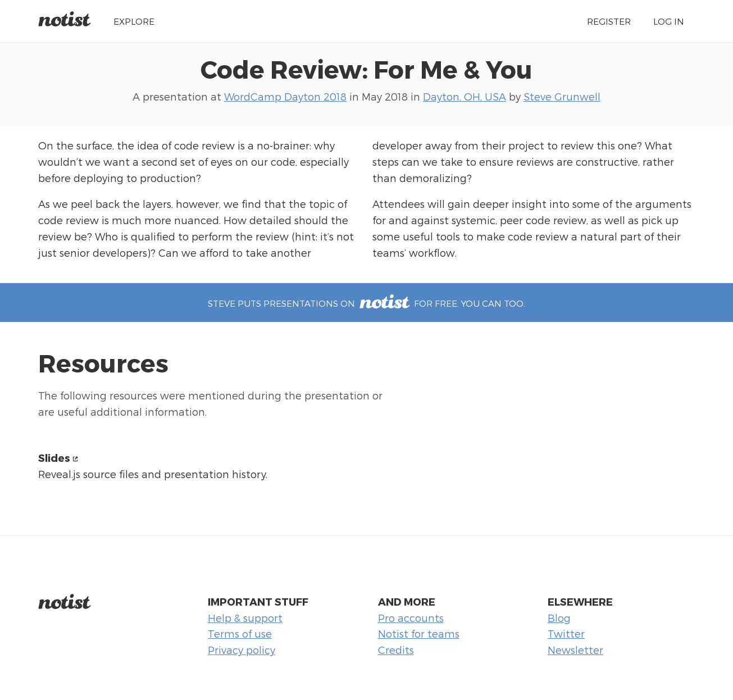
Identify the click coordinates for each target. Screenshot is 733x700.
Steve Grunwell (562, 96)
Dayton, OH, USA (465, 96)
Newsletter (575, 650)
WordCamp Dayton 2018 (285, 96)
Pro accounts (411, 618)
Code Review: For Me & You (366, 69)
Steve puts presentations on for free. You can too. (366, 303)
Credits (396, 650)
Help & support (245, 618)
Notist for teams (419, 633)
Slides (54, 458)
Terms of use (240, 633)
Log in (669, 21)
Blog (559, 618)
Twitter (566, 633)
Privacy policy (242, 650)
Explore (134, 21)
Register (609, 21)
